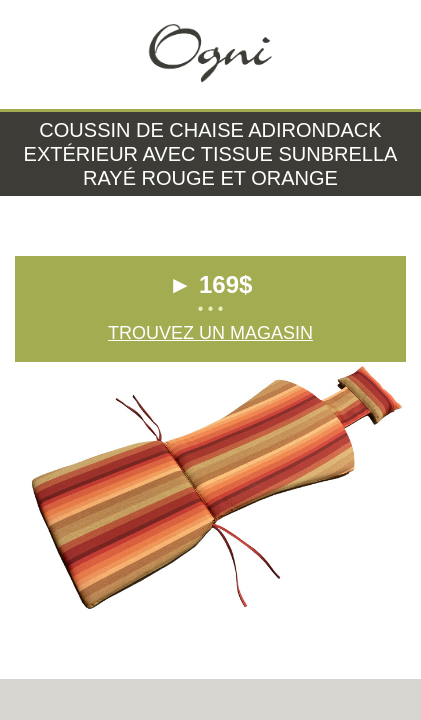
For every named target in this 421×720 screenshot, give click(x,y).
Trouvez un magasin (210, 333)
